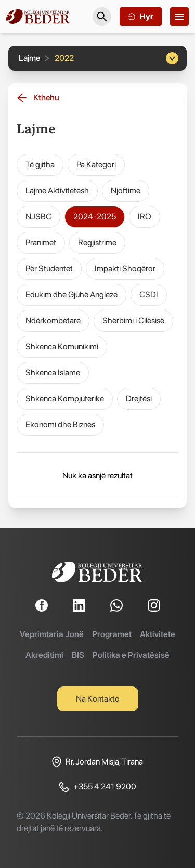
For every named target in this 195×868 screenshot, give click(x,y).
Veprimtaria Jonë (52, 634)
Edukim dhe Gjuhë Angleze (71, 295)
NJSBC (38, 217)
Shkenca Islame (53, 373)
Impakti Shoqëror (125, 269)
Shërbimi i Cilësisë (133, 321)
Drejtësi (139, 399)
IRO (145, 217)
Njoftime (126, 191)
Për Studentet (49, 269)
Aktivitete (158, 634)
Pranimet (41, 243)
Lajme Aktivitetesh (57, 191)
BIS (78, 655)
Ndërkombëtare (53, 321)
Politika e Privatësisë (131, 655)
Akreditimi (44, 655)
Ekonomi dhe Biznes (60, 425)
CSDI (149, 295)
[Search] (102, 17)
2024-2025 (95, 217)
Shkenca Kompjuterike (65, 399)
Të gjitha (40, 165)
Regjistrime (97, 243)
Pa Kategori (96, 165)
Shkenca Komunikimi (62, 347)
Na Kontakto (98, 699)
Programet (112, 634)
